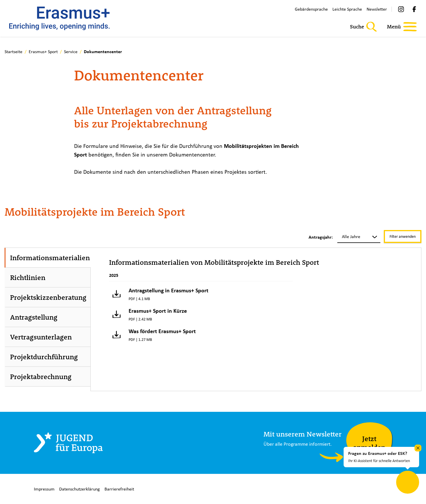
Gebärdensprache (311, 9)
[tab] (48, 258)
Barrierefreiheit (119, 489)
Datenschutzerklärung (80, 489)
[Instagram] (401, 9)
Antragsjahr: (321, 237)
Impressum (44, 489)
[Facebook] (414, 9)
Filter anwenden (403, 236)
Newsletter (377, 9)
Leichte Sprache (347, 9)
